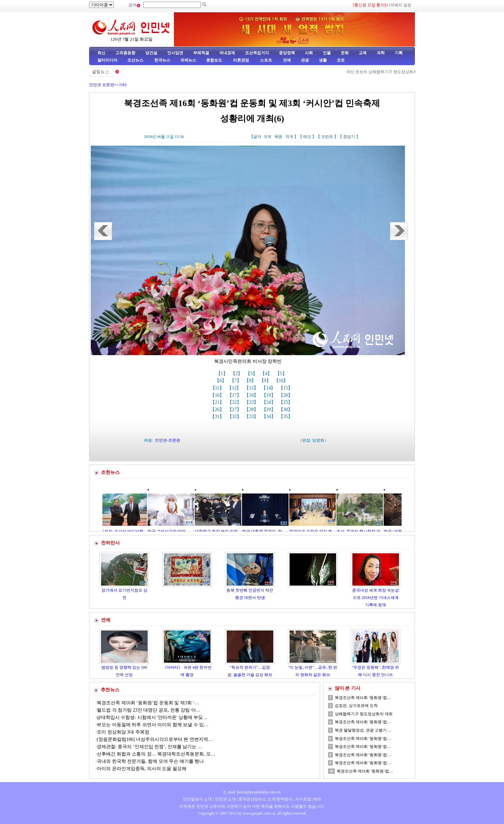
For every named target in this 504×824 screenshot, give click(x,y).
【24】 (269, 402)
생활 (323, 60)
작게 (289, 137)
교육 (363, 53)
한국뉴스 (162, 60)
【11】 (218, 388)
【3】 (252, 374)
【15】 (286, 388)
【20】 (286, 395)
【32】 (235, 416)
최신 (101, 53)
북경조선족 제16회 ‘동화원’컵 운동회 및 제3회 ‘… (148, 703)
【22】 (235, 402)
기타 (123, 85)
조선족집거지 (257, 53)
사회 (309, 53)
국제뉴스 (188, 60)
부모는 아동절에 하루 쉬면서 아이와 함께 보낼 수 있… (153, 725)
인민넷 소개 (225, 799)
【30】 (286, 410)
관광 (305, 60)
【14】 (269, 388)
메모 (307, 137)
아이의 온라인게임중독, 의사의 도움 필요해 (142, 769)
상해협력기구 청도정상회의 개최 (364, 714)
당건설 (151, 53)
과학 (381, 53)
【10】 (282, 381)
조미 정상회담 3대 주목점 (123, 732)
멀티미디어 (107, 60)
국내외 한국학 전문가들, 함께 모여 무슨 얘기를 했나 (150, 761)
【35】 (286, 416)
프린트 (327, 137)
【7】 (236, 381)
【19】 (269, 395)
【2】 (237, 374)
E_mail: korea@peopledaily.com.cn (252, 792)
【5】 (282, 374)
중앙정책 (287, 53)
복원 (278, 137)
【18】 (252, 395)
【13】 (252, 388)
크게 (267, 137)
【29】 (269, 410)
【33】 (252, 416)
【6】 (221, 381)
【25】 (286, 402)
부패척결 (201, 53)
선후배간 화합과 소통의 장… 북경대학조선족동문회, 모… (156, 754)
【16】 (218, 395)
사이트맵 (303, 799)
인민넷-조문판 (168, 440)
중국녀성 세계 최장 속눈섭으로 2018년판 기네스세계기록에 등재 (376, 597)
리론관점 (241, 60)
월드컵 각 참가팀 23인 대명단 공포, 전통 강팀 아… (149, 710)
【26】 (218, 410)
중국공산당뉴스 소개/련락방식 (265, 799)
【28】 (252, 410)
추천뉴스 (110, 690)
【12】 (235, 388)
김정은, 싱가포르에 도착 (356, 706)
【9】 (266, 381)
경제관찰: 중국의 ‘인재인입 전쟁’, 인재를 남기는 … (150, 747)
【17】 (235, 395)
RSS (317, 799)
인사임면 (175, 53)
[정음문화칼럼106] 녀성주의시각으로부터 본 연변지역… (155, 739)
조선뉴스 (136, 60)
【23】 (252, 402)
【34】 (269, 416)
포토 (341, 60)
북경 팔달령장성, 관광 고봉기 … (363, 730)
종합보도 (214, 60)
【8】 (251, 381)
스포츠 (265, 60)
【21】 (218, 402)
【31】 (218, 416)
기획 (399, 53)
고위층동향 (125, 53)
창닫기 (349, 137)
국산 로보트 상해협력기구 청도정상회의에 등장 (390, 72)
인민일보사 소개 (197, 799)
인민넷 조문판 (102, 85)
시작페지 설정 (399, 5)
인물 (327, 53)
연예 (286, 60)
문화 (345, 53)
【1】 (223, 374)
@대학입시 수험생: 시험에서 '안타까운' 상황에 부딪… (152, 717)
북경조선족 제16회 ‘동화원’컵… (363, 698)
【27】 (235, 410)
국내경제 (227, 53)
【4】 (267, 374)
